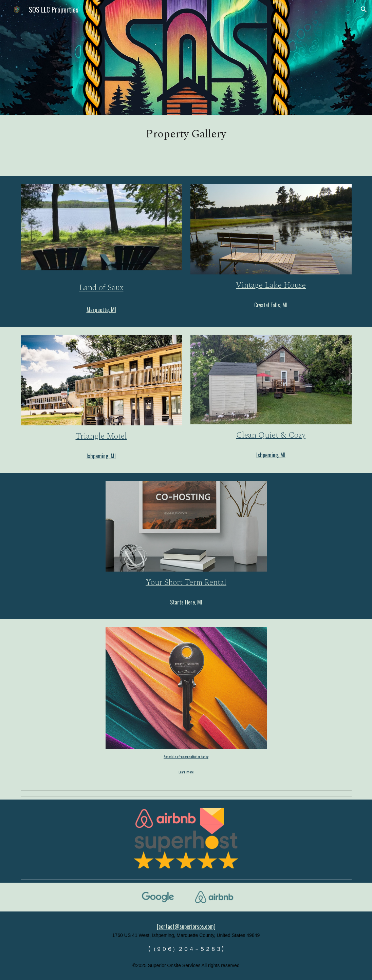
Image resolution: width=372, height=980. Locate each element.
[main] (186, 134)
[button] (364, 9)
